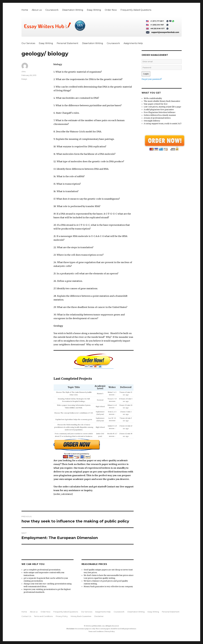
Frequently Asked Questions (136, 10)
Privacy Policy (62, 616)
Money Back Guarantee (81, 616)
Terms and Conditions (43, 616)
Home (25, 10)
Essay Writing (94, 10)
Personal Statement (68, 43)
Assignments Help (133, 43)
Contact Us (26, 616)
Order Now (111, 10)
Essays (24, 79)
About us (37, 10)
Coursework (52, 10)
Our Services (28, 43)
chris (23, 72)
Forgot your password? (152, 79)
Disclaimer (99, 616)
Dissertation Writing (73, 10)
